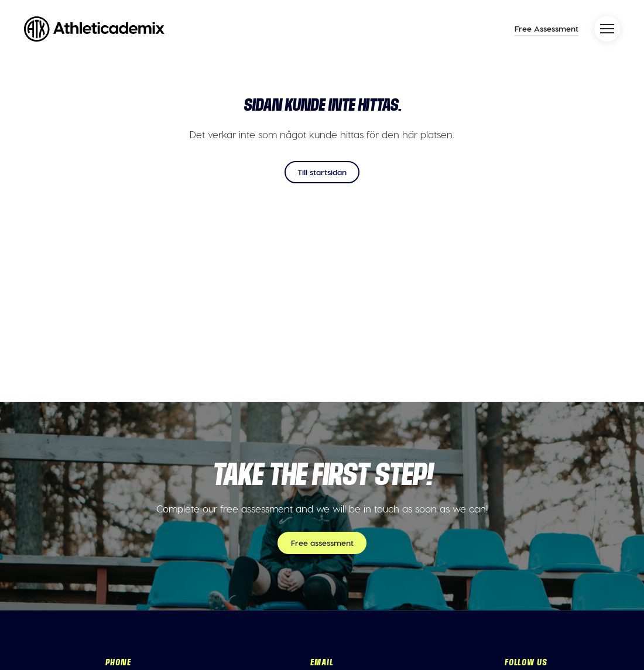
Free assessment (322, 543)
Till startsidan (322, 172)
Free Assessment (547, 28)
